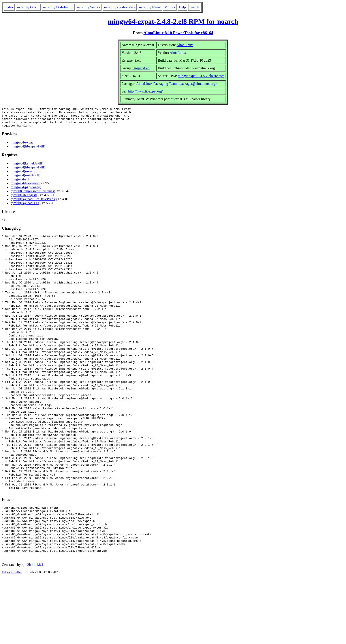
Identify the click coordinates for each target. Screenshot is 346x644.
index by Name (150, 7)
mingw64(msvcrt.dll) (26, 175)
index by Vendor (89, 7)
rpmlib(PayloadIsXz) (25, 207)
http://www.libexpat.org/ (146, 91)
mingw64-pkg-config (26, 191)
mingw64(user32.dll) (25, 179)
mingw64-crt (20, 183)
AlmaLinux (185, 45)
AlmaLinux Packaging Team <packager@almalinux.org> (177, 84)
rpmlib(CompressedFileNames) (33, 195)
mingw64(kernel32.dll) (27, 167)
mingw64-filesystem (25, 187)
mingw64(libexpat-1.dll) (28, 150)
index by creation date (120, 7)
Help (182, 7)
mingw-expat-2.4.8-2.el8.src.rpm (201, 76)
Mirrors (170, 7)
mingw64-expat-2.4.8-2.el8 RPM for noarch (173, 21)
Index (9, 7)
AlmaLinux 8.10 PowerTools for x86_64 (178, 33)
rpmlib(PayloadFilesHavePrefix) (34, 203)
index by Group (28, 7)
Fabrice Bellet (12, 638)
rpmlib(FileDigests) (24, 199)
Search (194, 7)
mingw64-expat (22, 146)
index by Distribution (58, 7)
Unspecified (141, 68)
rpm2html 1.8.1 (33, 631)
